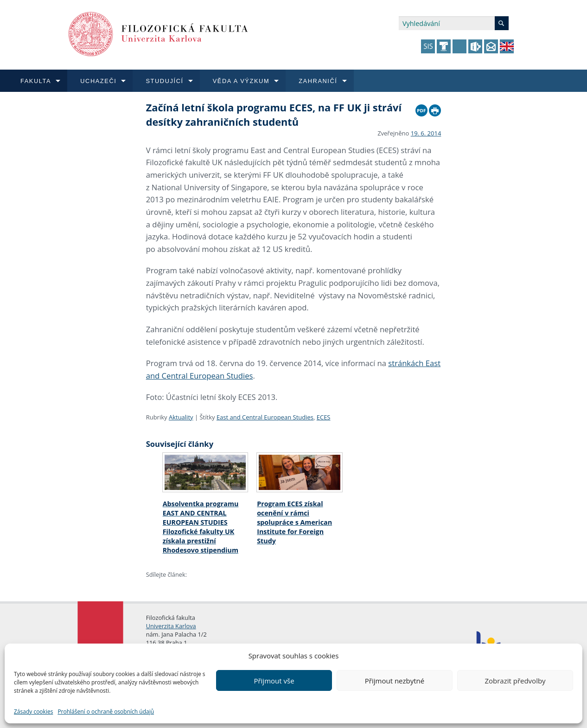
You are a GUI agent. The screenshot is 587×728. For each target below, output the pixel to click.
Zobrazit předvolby (515, 681)
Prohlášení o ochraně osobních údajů (106, 712)
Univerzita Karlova (171, 626)
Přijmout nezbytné (395, 681)
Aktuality (181, 417)
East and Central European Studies (265, 417)
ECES (324, 417)
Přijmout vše (274, 681)
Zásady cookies (33, 712)
